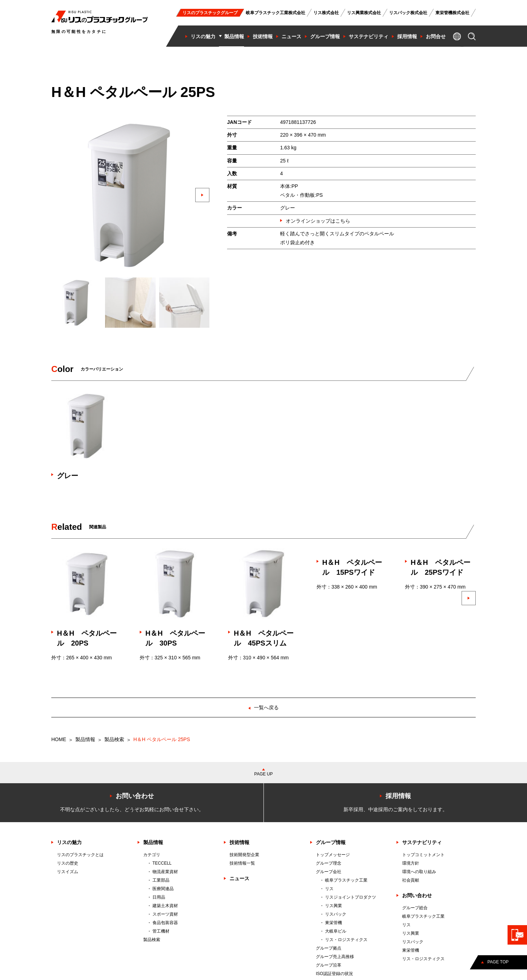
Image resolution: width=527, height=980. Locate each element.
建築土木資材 (165, 906)
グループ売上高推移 (335, 957)
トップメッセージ (333, 855)
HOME (59, 739)
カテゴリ (152, 855)
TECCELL (162, 863)
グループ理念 (329, 863)
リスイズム (68, 872)
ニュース (239, 878)
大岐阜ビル (336, 931)
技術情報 (239, 842)
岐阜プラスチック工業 (346, 880)
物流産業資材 (165, 872)
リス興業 (334, 906)
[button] (202, 195)
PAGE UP (263, 774)
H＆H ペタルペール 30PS (175, 638)
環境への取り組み (419, 872)
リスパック (336, 914)
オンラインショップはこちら (318, 221)
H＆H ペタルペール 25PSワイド (441, 567)
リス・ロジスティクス (346, 940)
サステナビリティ (422, 842)
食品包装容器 (165, 923)
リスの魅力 (69, 842)
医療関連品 (163, 889)
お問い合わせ (417, 895)
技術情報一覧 (242, 863)
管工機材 (161, 931)
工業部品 (161, 880)
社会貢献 (411, 880)
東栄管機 (334, 923)
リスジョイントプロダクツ (351, 897)
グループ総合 (415, 908)
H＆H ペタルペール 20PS (87, 638)
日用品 (159, 897)
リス (329, 889)
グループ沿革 (329, 965)
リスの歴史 (68, 863)
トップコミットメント (423, 855)
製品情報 (85, 739)
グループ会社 (329, 872)
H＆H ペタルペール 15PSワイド (352, 567)
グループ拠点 (329, 948)
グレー (68, 476)
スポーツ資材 (165, 914)
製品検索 (114, 739)
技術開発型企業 (244, 855)
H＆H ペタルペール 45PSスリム (264, 638)
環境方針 (411, 863)
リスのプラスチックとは (80, 855)
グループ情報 (331, 842)
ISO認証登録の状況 (334, 974)
